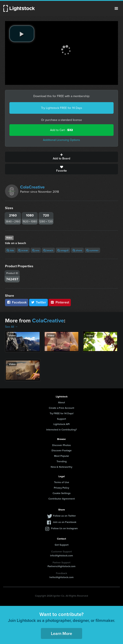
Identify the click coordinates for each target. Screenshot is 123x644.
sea (36, 250)
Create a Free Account (61, 408)
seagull (63, 250)
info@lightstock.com (61, 555)
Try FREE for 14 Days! (62, 413)
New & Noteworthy (61, 467)
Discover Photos (61, 445)
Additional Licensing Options (61, 140)
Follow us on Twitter (64, 516)
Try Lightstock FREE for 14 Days (62, 108)
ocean (23, 250)
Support (61, 419)
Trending (62, 461)
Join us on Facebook (65, 522)
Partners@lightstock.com (61, 566)
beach (48, 250)
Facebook (17, 302)
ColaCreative (32, 187)
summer (92, 250)
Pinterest (60, 302)
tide (10, 250)
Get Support (62, 545)
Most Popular (61, 456)
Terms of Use (62, 482)
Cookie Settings (62, 493)
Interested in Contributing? (62, 430)
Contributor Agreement (62, 499)
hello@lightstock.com (61, 577)
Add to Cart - (61, 130)
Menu (116, 8)
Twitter (39, 302)
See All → (11, 327)
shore (77, 250)
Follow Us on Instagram (64, 528)
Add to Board (61, 157)
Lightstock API (61, 424)
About (61, 402)
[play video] (22, 34)
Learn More (61, 633)
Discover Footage (62, 450)
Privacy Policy (61, 488)
